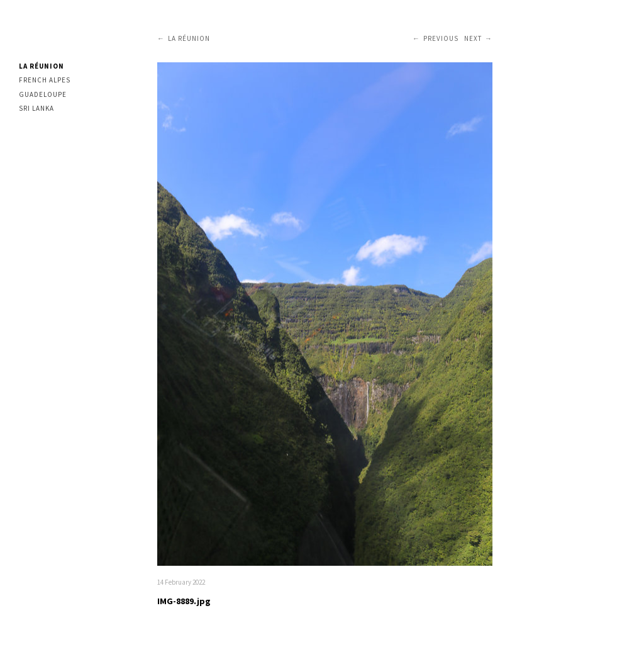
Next (473, 38)
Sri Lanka (36, 108)
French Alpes (45, 80)
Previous (441, 38)
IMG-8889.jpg (184, 601)
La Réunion (42, 66)
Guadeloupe (43, 94)
